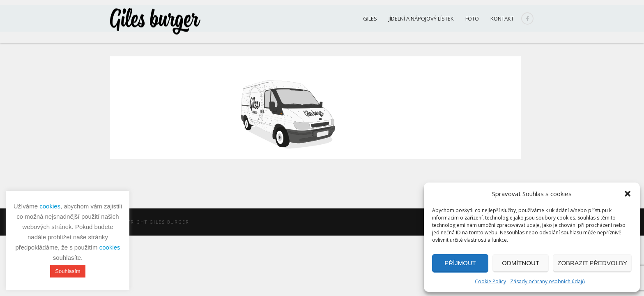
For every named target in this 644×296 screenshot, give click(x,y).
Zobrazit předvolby (592, 263)
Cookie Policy (490, 281)
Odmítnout (521, 263)
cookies (50, 206)
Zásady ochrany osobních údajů (547, 281)
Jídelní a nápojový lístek (421, 18)
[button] (628, 194)
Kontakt (502, 18)
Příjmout (460, 263)
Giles (370, 18)
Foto (472, 18)
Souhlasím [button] (68, 271)
